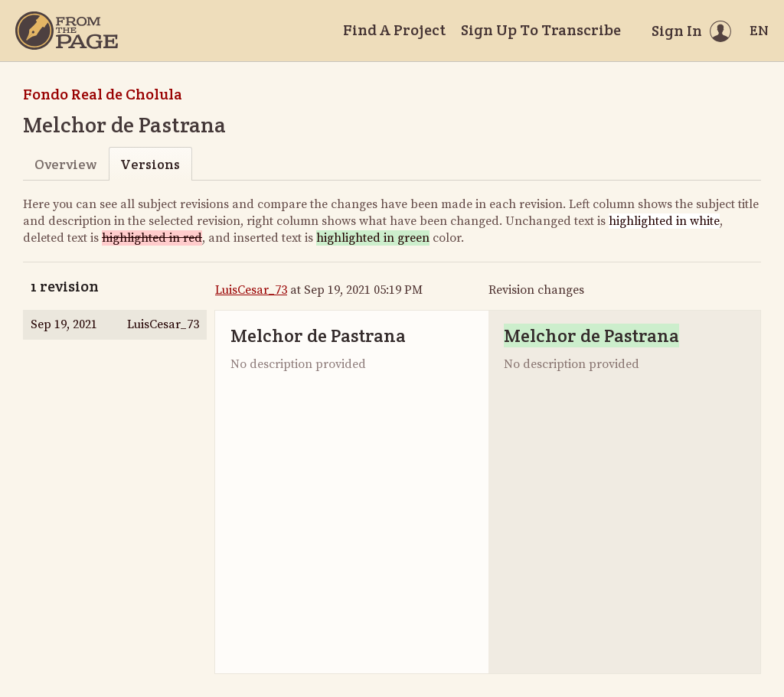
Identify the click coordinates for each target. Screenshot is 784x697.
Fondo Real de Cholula (103, 94)
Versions (150, 164)
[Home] (67, 31)
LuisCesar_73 (251, 290)
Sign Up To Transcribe (541, 30)
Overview (65, 164)
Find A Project (394, 30)
